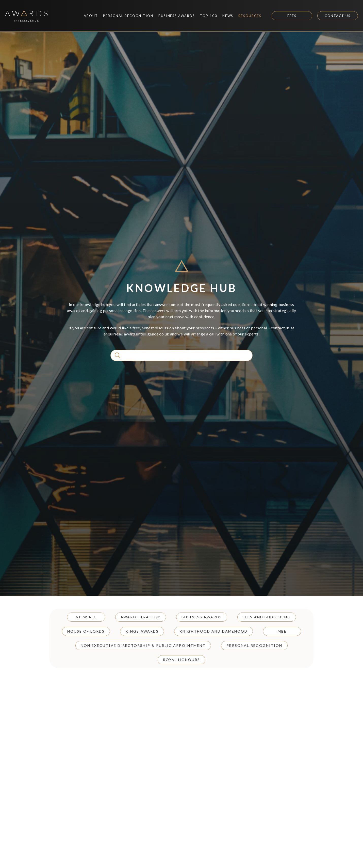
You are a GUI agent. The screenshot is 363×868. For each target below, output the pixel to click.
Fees (292, 16)
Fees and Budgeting (267, 617)
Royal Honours (181, 660)
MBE (282, 631)
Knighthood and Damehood (213, 631)
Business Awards (202, 617)
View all (86, 617)
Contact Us (338, 16)
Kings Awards (142, 631)
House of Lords (86, 631)
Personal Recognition (254, 645)
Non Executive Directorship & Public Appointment (143, 645)
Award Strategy (141, 617)
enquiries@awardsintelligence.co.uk (136, 334)
